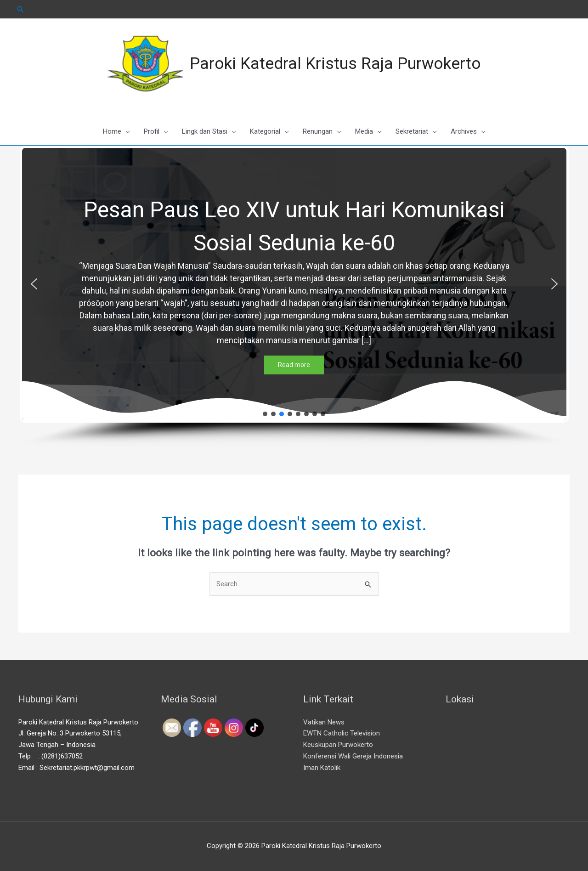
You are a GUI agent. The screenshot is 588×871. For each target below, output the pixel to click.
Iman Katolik (322, 768)
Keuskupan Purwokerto (338, 745)
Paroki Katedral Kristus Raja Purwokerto (335, 64)
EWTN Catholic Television (342, 733)
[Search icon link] (21, 9)
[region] (294, 296)
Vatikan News (324, 722)
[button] (34, 284)
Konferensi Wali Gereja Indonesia (353, 756)
